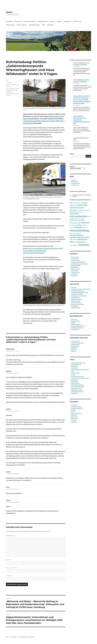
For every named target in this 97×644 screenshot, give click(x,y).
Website (9, 576)
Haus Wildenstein (11, 89)
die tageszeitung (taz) (76, 407)
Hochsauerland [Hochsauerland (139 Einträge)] (74, 214)
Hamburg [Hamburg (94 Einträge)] (80, 212)
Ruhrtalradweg (10, 94)
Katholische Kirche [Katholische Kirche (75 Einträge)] (74, 221)
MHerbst (73, 323)
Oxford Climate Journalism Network (80, 378)
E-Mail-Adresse (12, 568)
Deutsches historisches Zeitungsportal (81, 289)
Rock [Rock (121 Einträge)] (71, 233)
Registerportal (75, 382)
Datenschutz (78, 22)
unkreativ (74, 351)
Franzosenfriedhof (30, 22)
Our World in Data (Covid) (77, 377)
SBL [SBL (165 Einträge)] (71, 239)
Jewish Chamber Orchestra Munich (80, 264)
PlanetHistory (75, 306)
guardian (73, 410)
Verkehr (8, 86)
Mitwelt (73, 375)
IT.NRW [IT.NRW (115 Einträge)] (72, 219)
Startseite (9, 22)
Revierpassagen (75, 346)
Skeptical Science (75, 383)
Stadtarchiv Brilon (76, 308)
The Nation (74, 422)
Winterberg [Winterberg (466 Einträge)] (84, 245)
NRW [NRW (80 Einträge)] (75, 225)
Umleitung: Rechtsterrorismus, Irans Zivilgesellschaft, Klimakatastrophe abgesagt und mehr (81, 120)
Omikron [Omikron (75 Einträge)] (84, 225)
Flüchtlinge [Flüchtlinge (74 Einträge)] (82, 210)
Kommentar (10, 535)
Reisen (17, 85)
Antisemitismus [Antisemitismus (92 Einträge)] (77, 203)
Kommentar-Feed (75, 183)
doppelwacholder (75, 321)
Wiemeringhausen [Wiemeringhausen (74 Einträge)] (74, 245)
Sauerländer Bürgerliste (77, 328)
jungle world (74, 417)
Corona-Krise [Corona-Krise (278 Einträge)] (82, 205)
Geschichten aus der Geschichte (79, 296)
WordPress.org (75, 185)
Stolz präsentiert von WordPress (26, 637)
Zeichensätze (74, 394)
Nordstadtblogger (75, 345)
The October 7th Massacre (78, 387)
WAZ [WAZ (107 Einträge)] (75, 242)
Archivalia (74, 288)
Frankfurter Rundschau (77, 409)
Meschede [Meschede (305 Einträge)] (85, 223)
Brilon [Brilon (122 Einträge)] (72, 205)
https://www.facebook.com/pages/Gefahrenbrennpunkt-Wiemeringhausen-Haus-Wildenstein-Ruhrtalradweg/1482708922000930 (43, 251)
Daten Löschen (22, 25)
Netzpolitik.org (75, 267)
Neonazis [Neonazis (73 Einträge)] (72, 225)
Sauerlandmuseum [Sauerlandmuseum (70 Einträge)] (77, 234)
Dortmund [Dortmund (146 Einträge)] (73, 210)
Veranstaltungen (34, 25)
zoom (9, 12)
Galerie (59, 22)
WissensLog (74, 274)
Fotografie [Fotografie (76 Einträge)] (87, 210)
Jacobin (73, 412)
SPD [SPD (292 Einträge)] (71, 242)
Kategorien (73, 167)
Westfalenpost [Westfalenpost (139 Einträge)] (81, 242)
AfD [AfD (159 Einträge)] (71, 203)
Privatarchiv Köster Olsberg (78, 326)
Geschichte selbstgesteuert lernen (80, 293)
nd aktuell (74, 420)
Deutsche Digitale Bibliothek (78, 363)
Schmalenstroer (75, 330)
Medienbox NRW (75, 373)
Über (43, 25)
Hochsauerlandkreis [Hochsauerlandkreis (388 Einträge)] (79, 216)
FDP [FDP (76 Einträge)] (78, 210)
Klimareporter (75, 368)
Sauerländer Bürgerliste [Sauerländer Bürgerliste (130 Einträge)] (77, 235)
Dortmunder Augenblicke (77, 343)
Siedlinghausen (43, 22)
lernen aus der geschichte (77, 304)
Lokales (8, 85)
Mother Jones (74, 419)
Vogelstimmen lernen (76, 388)
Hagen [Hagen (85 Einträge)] (76, 212)
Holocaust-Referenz (76, 303)
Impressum (67, 22)
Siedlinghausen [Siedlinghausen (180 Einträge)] (82, 239)
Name (8, 560)
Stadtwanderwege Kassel (77, 385)
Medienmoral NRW (76, 266)
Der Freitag (74, 405)
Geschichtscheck (75, 298)
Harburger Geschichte (77, 299)
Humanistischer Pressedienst (78, 262)
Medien (12, 85)
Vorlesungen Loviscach (77, 390)
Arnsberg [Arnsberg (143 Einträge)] (84, 203)
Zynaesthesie (74, 276)
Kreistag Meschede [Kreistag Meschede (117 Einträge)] (75, 223)
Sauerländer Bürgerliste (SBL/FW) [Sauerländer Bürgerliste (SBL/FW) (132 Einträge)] (80, 237)
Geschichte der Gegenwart (78, 291)
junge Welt (74, 415)
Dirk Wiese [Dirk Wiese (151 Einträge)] (81, 208)
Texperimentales (75, 273)
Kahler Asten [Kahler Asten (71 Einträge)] (77, 219)
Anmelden (74, 180)
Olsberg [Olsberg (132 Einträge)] (80, 225)
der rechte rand (75, 259)
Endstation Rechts (76, 261)
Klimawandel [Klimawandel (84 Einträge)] (82, 221)
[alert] (80, 196)
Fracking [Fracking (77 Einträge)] (72, 212)
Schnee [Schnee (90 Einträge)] (75, 240)
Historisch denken (76, 301)
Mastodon (51, 25)
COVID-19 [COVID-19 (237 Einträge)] (73, 208)
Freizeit (52, 22)
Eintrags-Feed (75, 182)
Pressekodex (74, 380)
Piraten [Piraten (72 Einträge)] (84, 228)
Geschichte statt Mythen (77, 294)
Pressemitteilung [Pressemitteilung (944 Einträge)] (79, 231)
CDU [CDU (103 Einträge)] (75, 205)
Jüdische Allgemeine (76, 414)
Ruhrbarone (74, 348)
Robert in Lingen (75, 269)
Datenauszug (10, 25)
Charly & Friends (75, 341)
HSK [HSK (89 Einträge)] (89, 217)
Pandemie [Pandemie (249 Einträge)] (78, 227)
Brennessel (18, 22)
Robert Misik (74, 271)
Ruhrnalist (74, 350)
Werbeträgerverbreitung (77, 392)
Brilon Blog (74, 319)
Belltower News (75, 257)
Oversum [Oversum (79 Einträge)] (72, 228)
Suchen (72, 154)
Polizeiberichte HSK (76, 325)
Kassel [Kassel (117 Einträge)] (82, 219)
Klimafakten (74, 366)
